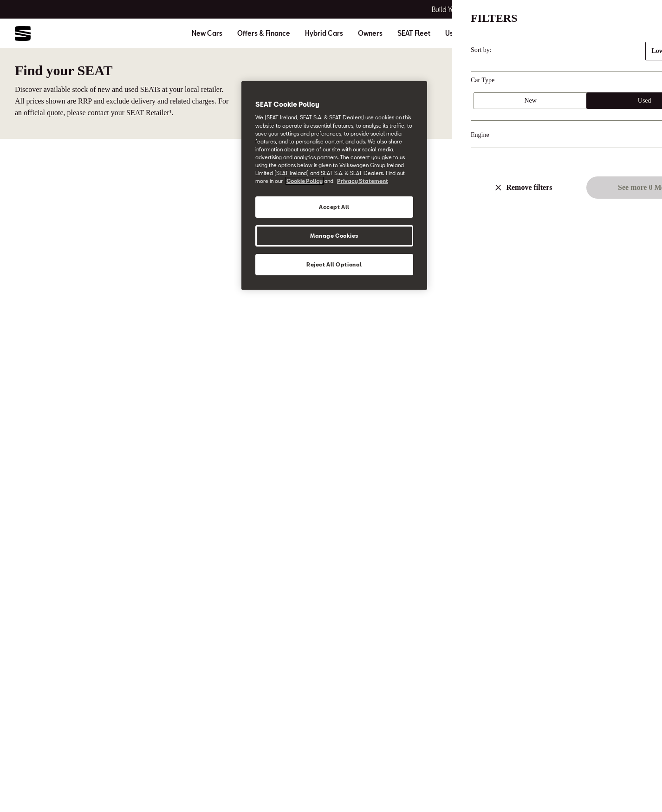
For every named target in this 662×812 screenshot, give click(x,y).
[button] (635, 787)
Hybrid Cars (324, 33)
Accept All (334, 207)
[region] (334, 185)
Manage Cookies (334, 236)
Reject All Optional (334, 264)
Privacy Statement (363, 181)
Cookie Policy (305, 181)
